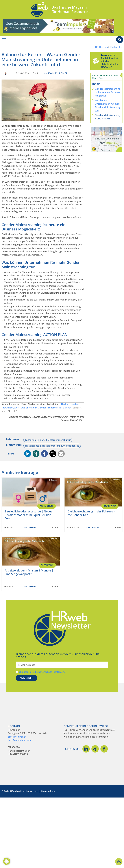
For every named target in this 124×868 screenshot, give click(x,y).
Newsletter (109, 55)
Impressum (32, 791)
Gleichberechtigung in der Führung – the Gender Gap (91, 513)
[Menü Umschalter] (4, 40)
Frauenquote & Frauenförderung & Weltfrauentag (52, 446)
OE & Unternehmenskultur (56, 440)
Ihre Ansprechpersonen (20, 740)
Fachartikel (116, 47)
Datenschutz (48, 791)
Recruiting (110, 506)
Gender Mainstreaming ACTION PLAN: (108, 117)
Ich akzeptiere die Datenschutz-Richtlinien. (42, 672)
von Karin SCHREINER (55, 73)
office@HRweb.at (17, 737)
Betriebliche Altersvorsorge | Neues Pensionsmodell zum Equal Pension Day (28, 515)
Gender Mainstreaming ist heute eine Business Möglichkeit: (108, 92)
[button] (28, 454)
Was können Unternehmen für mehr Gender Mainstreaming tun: (108, 105)
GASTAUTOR (30, 527)
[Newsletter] (96, 61)
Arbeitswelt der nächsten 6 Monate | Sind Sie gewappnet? (29, 572)
